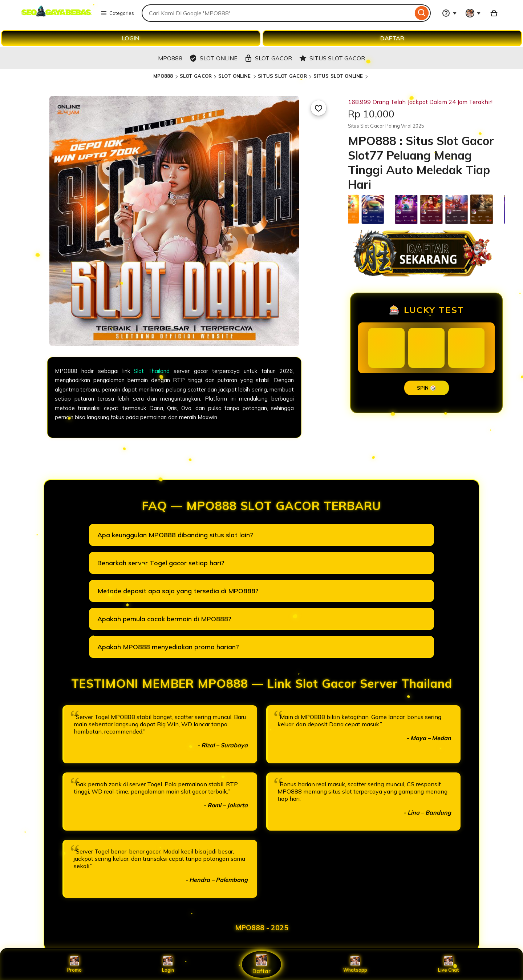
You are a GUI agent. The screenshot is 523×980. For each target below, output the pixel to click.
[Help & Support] (449, 13)
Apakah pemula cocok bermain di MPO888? (164, 619)
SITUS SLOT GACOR (282, 76)
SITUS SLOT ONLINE (339, 76)
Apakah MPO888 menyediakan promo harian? (168, 647)
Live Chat (449, 964)
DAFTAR (392, 38)
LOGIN (131, 38)
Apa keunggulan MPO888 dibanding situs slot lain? (175, 535)
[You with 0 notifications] (473, 13)
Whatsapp (355, 964)
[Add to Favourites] (319, 108)
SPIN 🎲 (427, 388)
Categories (117, 13)
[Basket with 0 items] (494, 13)
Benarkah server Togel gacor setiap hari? (161, 563)
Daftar (261, 964)
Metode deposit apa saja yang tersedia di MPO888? (178, 591)
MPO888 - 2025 (262, 928)
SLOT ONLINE (235, 76)
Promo (74, 964)
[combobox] (277, 13)
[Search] (422, 13)
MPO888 (163, 76)
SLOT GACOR (196, 76)
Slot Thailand (152, 371)
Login (168, 964)
